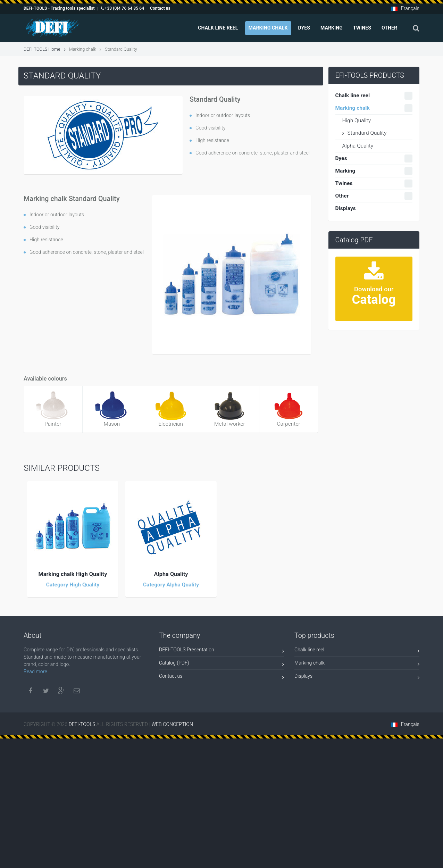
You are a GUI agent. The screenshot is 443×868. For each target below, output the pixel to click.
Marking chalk (357, 657)
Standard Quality (365, 133)
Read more (35, 665)
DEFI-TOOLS (83, 717)
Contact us (221, 670)
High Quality (357, 120)
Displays (357, 670)
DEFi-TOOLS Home (45, 49)
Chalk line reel (357, 644)
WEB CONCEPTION (172, 717)
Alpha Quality (358, 146)
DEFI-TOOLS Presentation (221, 644)
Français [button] (405, 8)
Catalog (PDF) (221, 657)
